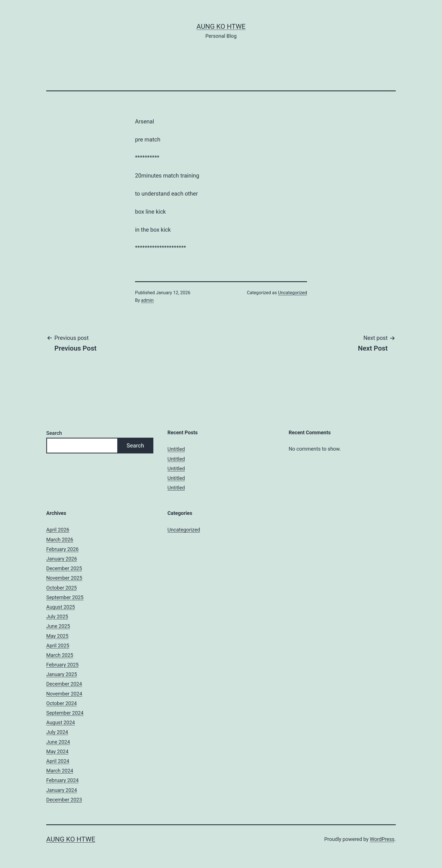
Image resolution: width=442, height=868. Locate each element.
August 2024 (61, 722)
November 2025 (64, 578)
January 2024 (62, 790)
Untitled (176, 449)
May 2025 (57, 636)
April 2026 (58, 530)
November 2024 (64, 694)
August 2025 (61, 607)
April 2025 (58, 646)
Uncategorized (292, 293)
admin (147, 300)
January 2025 (62, 674)
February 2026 (62, 549)
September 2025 (65, 597)
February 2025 (62, 665)
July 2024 (57, 732)
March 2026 (60, 540)
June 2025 (58, 626)
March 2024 (60, 771)
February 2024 (62, 780)
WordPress (382, 839)
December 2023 (64, 800)
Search (54, 433)
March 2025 (60, 655)
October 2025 (61, 588)
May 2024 (57, 751)
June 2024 (58, 742)
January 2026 (62, 559)
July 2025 (57, 616)
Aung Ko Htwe (221, 26)
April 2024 (58, 761)
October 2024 (61, 703)
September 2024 (65, 713)
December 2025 (64, 568)
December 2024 (64, 684)
